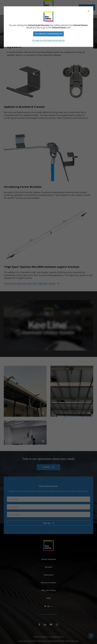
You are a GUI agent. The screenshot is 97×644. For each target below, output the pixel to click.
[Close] (89, 11)
